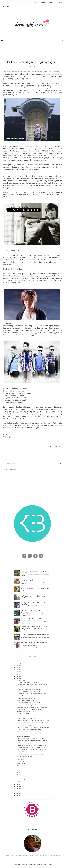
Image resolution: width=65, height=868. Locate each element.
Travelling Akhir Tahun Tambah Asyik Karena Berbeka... (32, 685)
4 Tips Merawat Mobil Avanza (25, 714)
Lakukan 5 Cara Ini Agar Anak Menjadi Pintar (34, 627)
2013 (17, 793)
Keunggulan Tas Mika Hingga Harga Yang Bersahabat (32, 741)
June (19, 770)
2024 (17, 665)
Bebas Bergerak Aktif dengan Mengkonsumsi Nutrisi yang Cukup (34, 612)
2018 (17, 679)
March (19, 777)
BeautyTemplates (47, 864)
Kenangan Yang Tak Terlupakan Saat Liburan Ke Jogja (32, 707)
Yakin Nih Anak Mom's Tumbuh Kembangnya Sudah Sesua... (34, 694)
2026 (17, 661)
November (20, 759)
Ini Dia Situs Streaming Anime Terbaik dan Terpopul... (32, 754)
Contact (51, 2)
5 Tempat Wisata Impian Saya (25, 752)
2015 (17, 789)
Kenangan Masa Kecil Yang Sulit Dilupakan (29, 705)
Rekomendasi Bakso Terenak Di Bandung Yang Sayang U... (33, 720)
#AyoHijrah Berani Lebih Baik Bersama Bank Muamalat (34, 604)
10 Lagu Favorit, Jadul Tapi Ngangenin (27, 732)
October (20, 761)
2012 (17, 795)
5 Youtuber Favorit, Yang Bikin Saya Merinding (30, 734)
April (19, 775)
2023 (17, 667)
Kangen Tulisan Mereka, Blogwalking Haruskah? (30, 738)
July (18, 768)
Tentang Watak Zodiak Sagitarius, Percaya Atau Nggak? (32, 750)
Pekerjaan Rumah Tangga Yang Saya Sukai (29, 725)
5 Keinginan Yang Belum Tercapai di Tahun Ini (29, 709)
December (20, 681)
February (20, 779)
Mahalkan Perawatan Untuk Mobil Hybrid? (29, 716)
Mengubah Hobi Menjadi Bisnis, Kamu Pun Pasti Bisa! (35, 643)
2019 (17, 676)
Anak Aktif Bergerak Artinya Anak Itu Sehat (29, 682)
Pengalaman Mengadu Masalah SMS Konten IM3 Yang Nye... (34, 727)
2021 (17, 672)
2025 (17, 663)
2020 (17, 674)
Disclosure (59, 2)
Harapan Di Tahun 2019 (23, 736)
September (20, 764)
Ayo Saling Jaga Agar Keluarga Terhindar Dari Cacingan (35, 635)
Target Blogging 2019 (23, 687)
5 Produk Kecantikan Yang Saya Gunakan (28, 703)
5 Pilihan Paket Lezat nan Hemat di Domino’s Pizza (31, 747)
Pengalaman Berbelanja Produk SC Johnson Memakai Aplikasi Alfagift (34, 619)
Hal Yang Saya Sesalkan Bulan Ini (26, 712)
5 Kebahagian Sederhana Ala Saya (27, 698)
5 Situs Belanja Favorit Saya (25, 696)
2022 (17, 670)
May (19, 772)
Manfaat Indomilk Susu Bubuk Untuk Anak (33, 587)
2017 (17, 784)
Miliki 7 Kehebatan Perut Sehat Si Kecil (28, 700)
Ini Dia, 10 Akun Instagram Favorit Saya (28, 743)
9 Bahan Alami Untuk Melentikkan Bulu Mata (29, 689)
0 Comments (33, 66)
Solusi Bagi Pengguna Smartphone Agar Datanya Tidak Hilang (36, 572)
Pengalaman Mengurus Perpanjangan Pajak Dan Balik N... (33, 723)
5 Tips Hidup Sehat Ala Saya (25, 756)
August (19, 766)
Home (36, 2)
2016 (17, 787)
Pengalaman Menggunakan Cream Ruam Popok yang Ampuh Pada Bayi (35, 580)
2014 (17, 791)
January (20, 781)
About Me (43, 2)
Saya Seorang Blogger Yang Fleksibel (27, 718)
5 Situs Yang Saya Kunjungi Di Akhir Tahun (29, 691)
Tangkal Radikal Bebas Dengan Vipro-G (33, 595)
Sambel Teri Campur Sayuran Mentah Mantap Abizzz (32, 745)
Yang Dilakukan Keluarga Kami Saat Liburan (29, 729)
